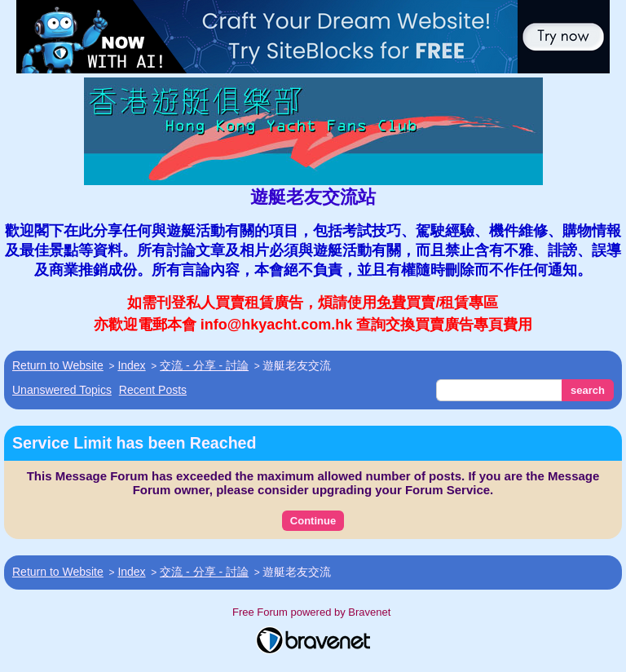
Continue (313, 521)
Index (131, 365)
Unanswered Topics (62, 390)
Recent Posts (153, 390)
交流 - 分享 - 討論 (204, 365)
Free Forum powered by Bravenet (313, 612)
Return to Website (58, 365)
